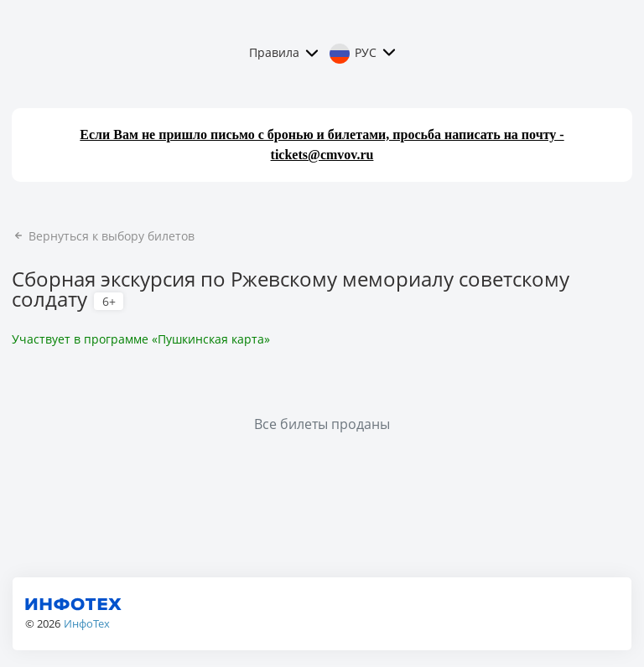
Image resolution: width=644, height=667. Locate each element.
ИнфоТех (87, 623)
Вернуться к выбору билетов (103, 236)
